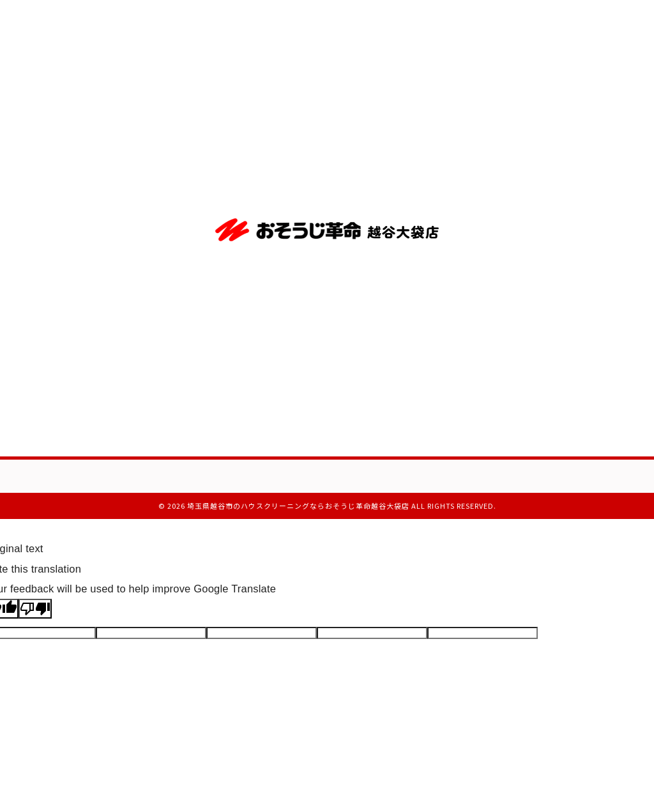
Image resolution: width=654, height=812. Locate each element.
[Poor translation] (35, 609)
